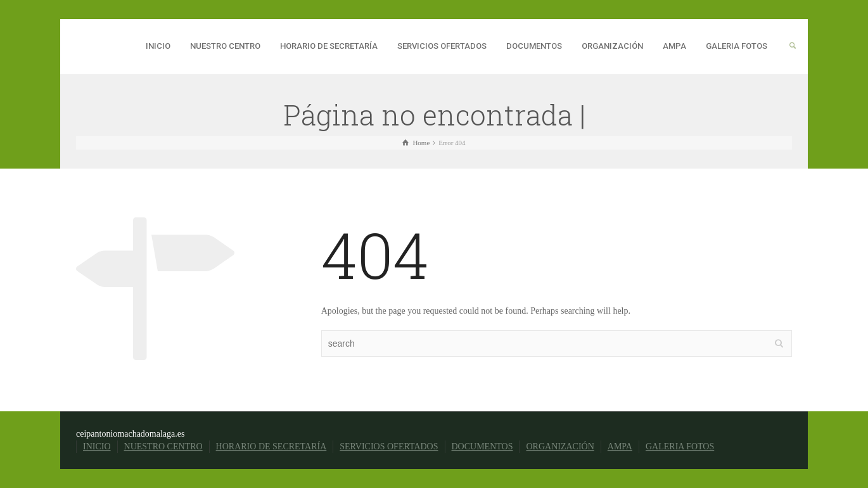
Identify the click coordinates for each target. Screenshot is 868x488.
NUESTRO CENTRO (225, 46)
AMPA (674, 46)
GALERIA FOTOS (737, 46)
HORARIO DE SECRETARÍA (329, 46)
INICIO (158, 46)
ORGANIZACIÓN (612, 46)
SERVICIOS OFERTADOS (442, 46)
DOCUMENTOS (534, 46)
